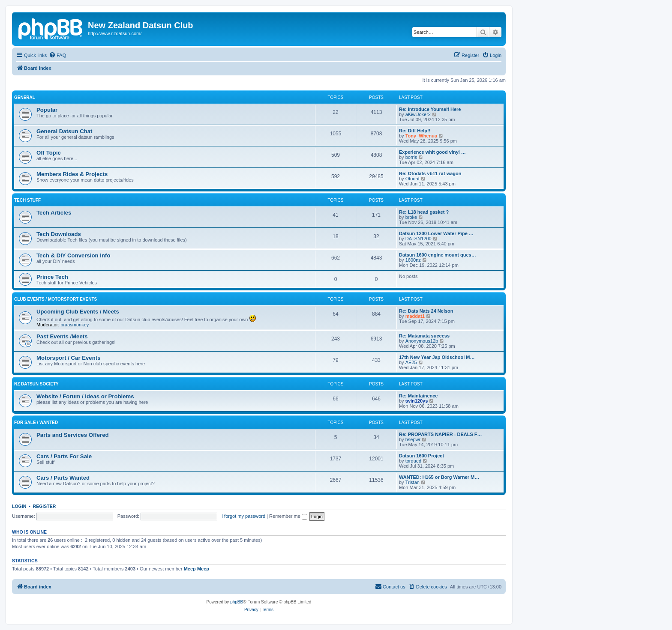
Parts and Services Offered (73, 435)
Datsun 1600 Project (421, 456)
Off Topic (49, 153)
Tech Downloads (59, 234)
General (25, 97)
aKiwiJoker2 (418, 114)
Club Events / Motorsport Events (55, 299)
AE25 (411, 362)
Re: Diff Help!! (415, 131)
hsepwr (413, 439)
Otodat (412, 179)
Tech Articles (54, 213)
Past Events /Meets (62, 336)
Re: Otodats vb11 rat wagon (430, 173)
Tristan (412, 482)
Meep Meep (196, 569)
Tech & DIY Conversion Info (73, 255)
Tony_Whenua (421, 136)
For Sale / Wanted (36, 422)
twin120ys (417, 401)
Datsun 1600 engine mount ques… (438, 255)
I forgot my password (243, 516)
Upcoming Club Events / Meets (78, 312)
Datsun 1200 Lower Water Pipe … (436, 233)
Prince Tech (52, 277)
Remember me (288, 516)
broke (411, 217)
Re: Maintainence (418, 396)
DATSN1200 (418, 239)
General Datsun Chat (64, 131)
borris (411, 157)
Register (45, 506)
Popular (47, 110)
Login (19, 506)
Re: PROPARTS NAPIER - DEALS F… (441, 434)
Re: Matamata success (424, 336)
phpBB (237, 602)
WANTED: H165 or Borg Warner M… (439, 477)
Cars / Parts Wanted (63, 478)
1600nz (413, 260)
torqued (413, 461)
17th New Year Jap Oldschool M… (437, 357)
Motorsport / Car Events (68, 358)
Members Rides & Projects (72, 174)
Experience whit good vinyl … (432, 152)
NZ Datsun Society (36, 384)
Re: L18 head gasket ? (424, 212)
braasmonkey (75, 325)
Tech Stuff (27, 200)
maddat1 (415, 316)
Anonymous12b (422, 341)
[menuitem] (57, 55)
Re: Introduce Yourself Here (430, 109)
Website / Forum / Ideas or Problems (85, 396)
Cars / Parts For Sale (64, 456)
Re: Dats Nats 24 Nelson (426, 311)
